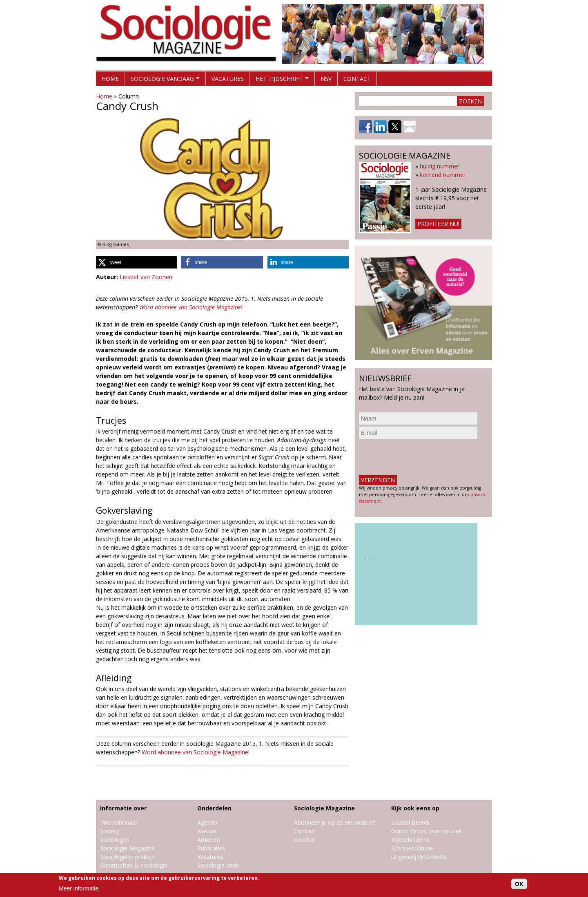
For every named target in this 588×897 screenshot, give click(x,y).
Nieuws (207, 831)
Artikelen (209, 840)
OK (519, 884)
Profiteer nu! (438, 224)
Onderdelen (214, 808)
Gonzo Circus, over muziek (427, 831)
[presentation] (421, 457)
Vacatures (228, 79)
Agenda (207, 822)
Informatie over (123, 808)
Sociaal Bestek (411, 822)
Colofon (305, 840)
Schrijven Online (412, 848)
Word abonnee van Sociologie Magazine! (191, 307)
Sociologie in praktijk (127, 857)
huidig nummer (440, 166)
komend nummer (443, 175)
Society (110, 831)
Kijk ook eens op (415, 808)
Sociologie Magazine (127, 848)
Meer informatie (79, 888)
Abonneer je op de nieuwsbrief (334, 822)
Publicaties (211, 848)
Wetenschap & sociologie (134, 865)
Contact (357, 79)
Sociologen (115, 840)
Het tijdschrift (279, 80)
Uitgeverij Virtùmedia (419, 857)
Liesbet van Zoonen (146, 277)
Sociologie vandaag (162, 80)
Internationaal (118, 822)
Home (110, 79)
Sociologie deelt (218, 865)
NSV (326, 79)
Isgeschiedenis (410, 840)
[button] (136, 262)
